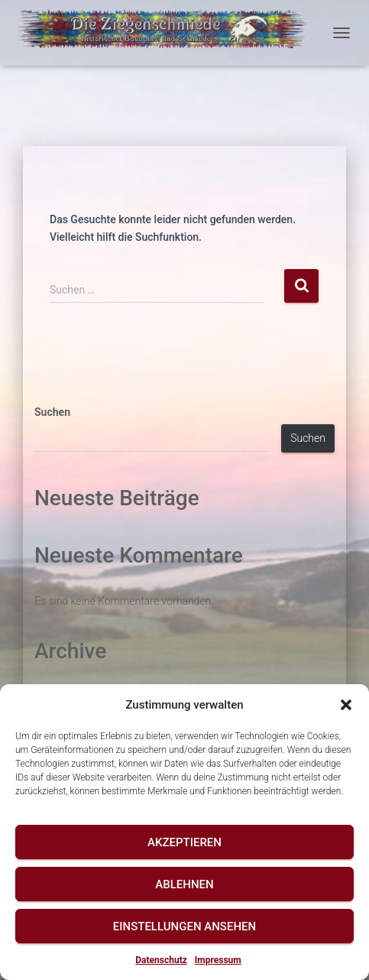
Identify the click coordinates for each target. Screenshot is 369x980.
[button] (346, 705)
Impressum (218, 960)
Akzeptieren (184, 842)
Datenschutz (161, 960)
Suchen (52, 412)
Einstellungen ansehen (184, 926)
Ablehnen (184, 884)
